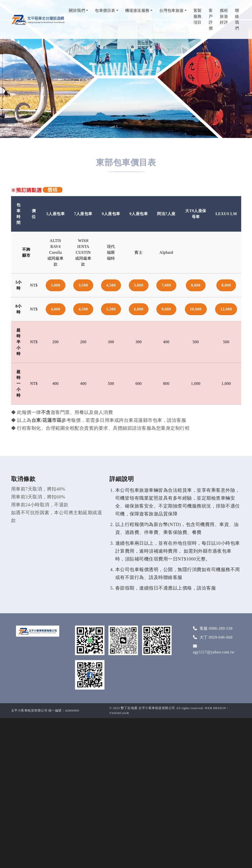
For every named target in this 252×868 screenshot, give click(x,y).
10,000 (196, 309)
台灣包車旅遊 (171, 10)
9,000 (166, 309)
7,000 (166, 285)
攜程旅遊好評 (224, 16)
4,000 (56, 309)
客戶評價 (211, 19)
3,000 (56, 285)
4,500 (111, 285)
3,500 (83, 285)
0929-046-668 (221, 637)
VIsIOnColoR (119, 713)
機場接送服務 (137, 10)
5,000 (139, 285)
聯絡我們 (237, 19)
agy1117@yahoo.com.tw (214, 652)
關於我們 (77, 10)
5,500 (111, 309)
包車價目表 (105, 10)
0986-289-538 (221, 628)
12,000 (226, 309)
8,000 (196, 285)
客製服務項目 (198, 16)
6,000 (139, 309)
